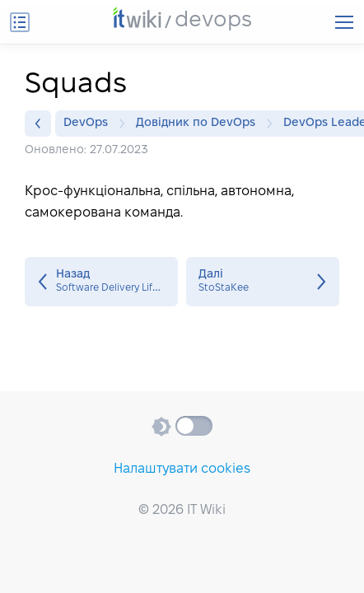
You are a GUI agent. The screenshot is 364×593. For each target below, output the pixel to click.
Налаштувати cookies (182, 469)
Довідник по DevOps (200, 124)
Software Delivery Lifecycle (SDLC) (101, 282)
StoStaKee (263, 282)
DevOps (90, 124)
